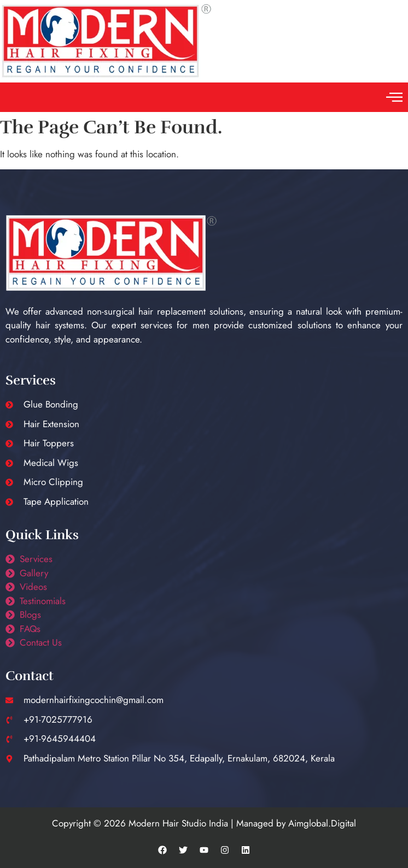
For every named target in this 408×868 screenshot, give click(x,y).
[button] (394, 97)
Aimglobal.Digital (322, 823)
